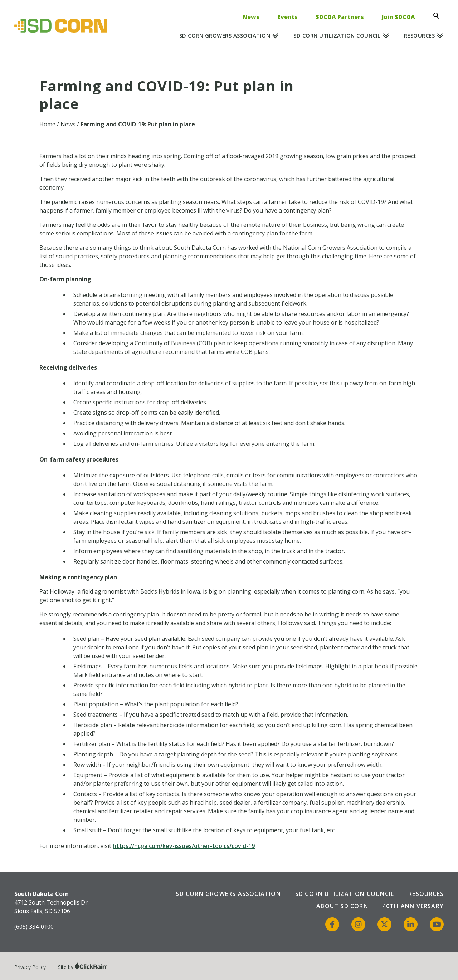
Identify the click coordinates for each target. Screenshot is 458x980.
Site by (82, 967)
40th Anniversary (413, 906)
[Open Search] (438, 16)
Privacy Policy (30, 967)
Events (288, 17)
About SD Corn (342, 906)
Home (47, 124)
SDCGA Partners (340, 17)
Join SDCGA (398, 17)
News (251, 17)
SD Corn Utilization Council (337, 35)
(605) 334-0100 (34, 927)
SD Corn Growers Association (225, 35)
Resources (420, 35)
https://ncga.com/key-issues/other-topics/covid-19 (184, 846)
